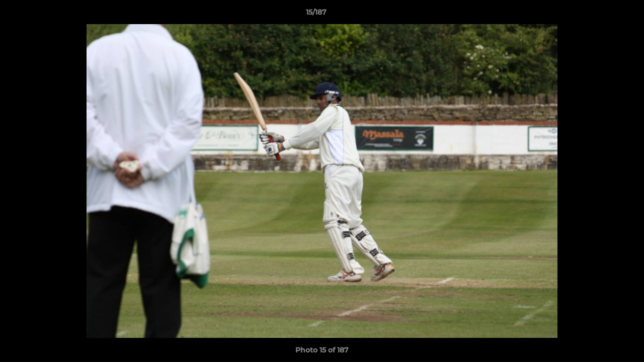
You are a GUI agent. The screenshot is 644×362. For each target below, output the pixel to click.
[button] (602, 15)
